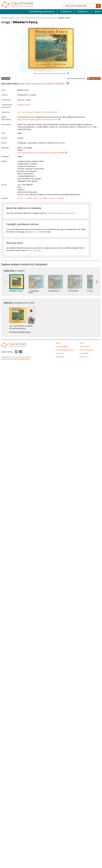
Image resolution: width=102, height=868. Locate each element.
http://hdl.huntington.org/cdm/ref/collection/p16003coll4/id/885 (41, 153)
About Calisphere (62, 347)
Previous (5, 282)
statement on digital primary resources (61, 213)
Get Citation (6, 78)
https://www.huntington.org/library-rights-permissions (37, 120)
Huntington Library (8, 18)
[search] (98, 6)
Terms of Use (84, 347)
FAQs (81, 343)
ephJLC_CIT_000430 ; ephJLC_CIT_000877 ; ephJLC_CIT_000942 (41, 198)
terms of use (36, 232)
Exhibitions (83, 12)
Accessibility (84, 353)
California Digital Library (22, 359)
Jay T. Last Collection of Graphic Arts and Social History (37, 18)
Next (97, 282)
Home (58, 343)
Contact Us (84, 357)
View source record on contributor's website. (42, 84)
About (98, 12)
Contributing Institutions (42, 12)
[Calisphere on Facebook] (21, 352)
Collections (66, 12)
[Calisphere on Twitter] (16, 352)
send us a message (34, 250)
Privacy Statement (86, 350)
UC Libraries (27, 357)
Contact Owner (94, 78)
